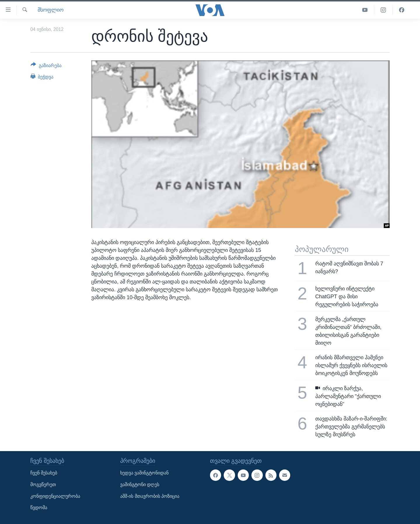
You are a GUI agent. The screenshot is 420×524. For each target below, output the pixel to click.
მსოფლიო (51, 10)
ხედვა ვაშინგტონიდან (144, 473)
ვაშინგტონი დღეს (140, 484)
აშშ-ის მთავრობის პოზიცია (150, 496)
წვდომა (39, 508)
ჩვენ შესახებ (44, 473)
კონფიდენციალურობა (55, 496)
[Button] (46, 66)
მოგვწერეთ (43, 484)
